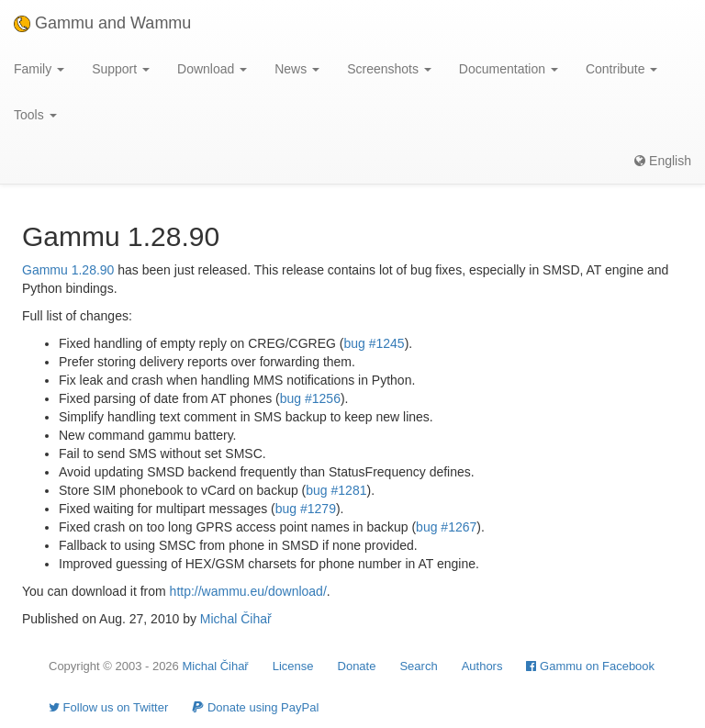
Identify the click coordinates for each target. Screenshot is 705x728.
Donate (357, 666)
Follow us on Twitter (108, 707)
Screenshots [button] (389, 69)
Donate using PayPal (255, 707)
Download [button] (212, 69)
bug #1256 (310, 398)
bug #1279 (306, 509)
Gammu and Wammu (102, 23)
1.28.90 (93, 270)
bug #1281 (336, 490)
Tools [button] (35, 115)
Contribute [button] (621, 69)
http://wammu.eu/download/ (248, 591)
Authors (482, 666)
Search (418, 666)
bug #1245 (374, 343)
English (663, 161)
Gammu (45, 270)
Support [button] (121, 69)
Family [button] (39, 69)
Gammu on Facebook (590, 666)
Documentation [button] (509, 69)
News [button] (297, 69)
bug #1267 (446, 527)
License (293, 666)
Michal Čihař (236, 619)
